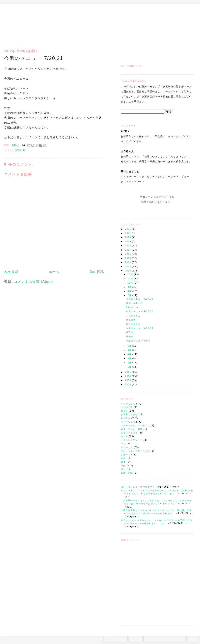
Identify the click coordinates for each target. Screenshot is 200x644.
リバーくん (127, 447)
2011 (128, 372)
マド (123, 444)
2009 (128, 380)
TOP (193, 638)
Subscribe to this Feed (171, 210)
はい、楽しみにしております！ (138, 487)
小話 (123, 466)
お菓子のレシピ (129, 414)
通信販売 (150, 24)
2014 (128, 262)
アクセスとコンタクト (173, 24)
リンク (186, 24)
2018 (128, 246)
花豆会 (130, 332)
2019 (128, 241)
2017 (128, 250)
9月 (130, 287)
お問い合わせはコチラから (165, 638)
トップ (129, 24)
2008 (128, 385)
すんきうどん (133, 316)
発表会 (130, 337)
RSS (135, 638)
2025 (128, 229)
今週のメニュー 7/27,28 (140, 299)
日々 (123, 469)
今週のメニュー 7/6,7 (138, 341)
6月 (130, 346)
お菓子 (124, 411)
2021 (128, 233)
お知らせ (126, 418)
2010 (128, 376)
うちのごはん (128, 404)
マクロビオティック (132, 440)
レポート (126, 455)
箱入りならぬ (133, 324)
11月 (131, 279)
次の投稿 (11, 272)
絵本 (123, 458)
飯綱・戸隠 (127, 473)
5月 (130, 350)
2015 (128, 258)
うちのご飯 (127, 407)
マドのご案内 (139, 24)
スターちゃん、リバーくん (135, 425)
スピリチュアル (129, 433)
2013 (128, 267)
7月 (130, 295)
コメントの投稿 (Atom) (33, 282)
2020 (128, 237)
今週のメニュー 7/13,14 (140, 328)
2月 (130, 363)
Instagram (145, 210)
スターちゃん (128, 422)
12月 (131, 274)
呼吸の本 (131, 320)
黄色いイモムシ (134, 303)
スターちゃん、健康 (132, 429)
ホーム (54, 272)
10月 (131, 283)
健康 (123, 462)
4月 (130, 354)
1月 (130, 367)
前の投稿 (97, 272)
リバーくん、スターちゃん (135, 451)
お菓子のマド (16, 22)
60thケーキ (132, 307)
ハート (124, 436)
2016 (128, 254)
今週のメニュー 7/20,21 (140, 311)
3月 (130, 358)
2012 (128, 271)
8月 (130, 291)
